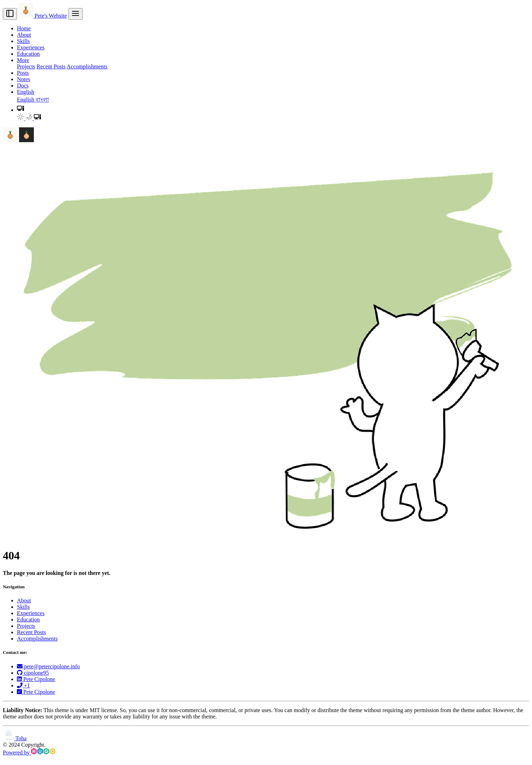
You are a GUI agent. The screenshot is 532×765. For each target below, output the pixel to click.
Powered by (29, 752)
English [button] (26, 92)
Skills (23, 41)
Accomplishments (87, 66)
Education (28, 54)
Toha (15, 738)
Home (24, 28)
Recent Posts (51, 66)
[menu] (75, 14)
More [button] (23, 60)
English (26, 100)
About (24, 35)
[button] (20, 110)
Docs (23, 86)
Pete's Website (43, 16)
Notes (23, 79)
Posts (23, 73)
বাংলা (42, 100)
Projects (26, 66)
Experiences (31, 47)
